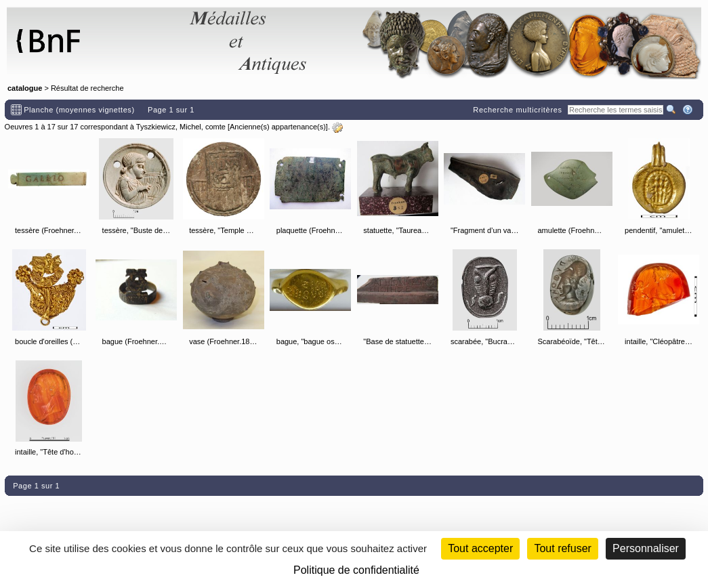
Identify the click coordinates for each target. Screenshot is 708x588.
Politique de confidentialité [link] (356, 570)
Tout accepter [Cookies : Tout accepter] (480, 548)
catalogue (25, 88)
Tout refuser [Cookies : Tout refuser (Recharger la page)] (562, 548)
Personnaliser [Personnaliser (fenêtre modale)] (646, 548)
